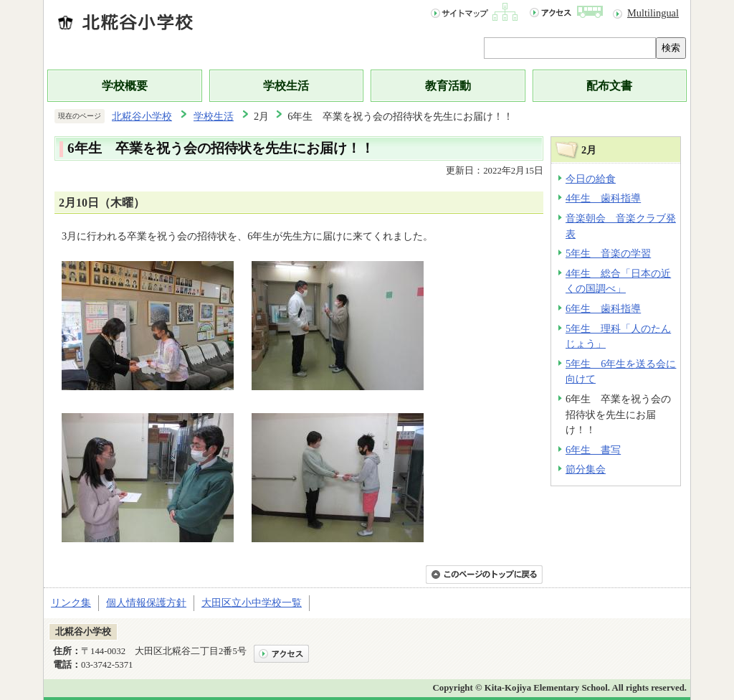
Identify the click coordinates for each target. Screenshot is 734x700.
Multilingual (653, 13)
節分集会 (586, 469)
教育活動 (448, 86)
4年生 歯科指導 (603, 198)
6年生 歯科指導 (603, 308)
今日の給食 (591, 179)
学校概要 (125, 86)
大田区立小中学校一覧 (252, 602)
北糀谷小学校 (142, 116)
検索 (671, 48)
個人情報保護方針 (146, 602)
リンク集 (71, 602)
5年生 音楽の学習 (608, 253)
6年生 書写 (593, 450)
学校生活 (286, 86)
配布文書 (609, 86)
